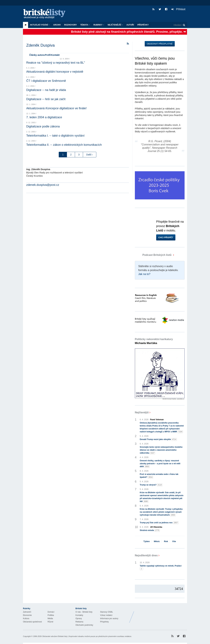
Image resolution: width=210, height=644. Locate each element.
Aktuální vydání (40, 25)
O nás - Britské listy (84, 612)
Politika (51, 615)
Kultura (26, 618)
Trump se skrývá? (151, 485)
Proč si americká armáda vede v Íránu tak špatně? (159, 476)
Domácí (51, 612)
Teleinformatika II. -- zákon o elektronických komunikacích (64, 145)
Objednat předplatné (160, 44)
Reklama (79, 622)
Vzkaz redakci (106, 615)
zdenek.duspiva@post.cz (43, 185)
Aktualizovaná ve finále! (56, 108)
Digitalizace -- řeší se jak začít (46, 99)
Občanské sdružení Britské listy (55, 636)
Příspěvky (143, 25)
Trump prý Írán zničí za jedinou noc (159, 523)
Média (50, 618)
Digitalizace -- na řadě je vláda (46, 90)
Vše (174, 541)
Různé (50, 622)
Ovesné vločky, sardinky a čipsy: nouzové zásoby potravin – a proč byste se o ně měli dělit (160, 464)
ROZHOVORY (70, 25)
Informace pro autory (109, 618)
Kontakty (79, 615)
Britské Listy (161, 615)
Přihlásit (178, 9)
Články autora (37, 55)
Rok (166, 541)
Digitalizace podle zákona (43, 126)
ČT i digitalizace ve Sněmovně (46, 81)
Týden (147, 541)
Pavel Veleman (157, 420)
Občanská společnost (32, 622)
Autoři (130, 25)
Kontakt (55, 55)
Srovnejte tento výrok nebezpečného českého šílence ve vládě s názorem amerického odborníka (161, 450)
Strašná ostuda (150, 530)
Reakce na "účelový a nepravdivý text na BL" (56, 63)
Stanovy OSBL (107, 612)
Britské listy (46, 14)
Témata (85, 25)
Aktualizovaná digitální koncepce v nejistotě (55, 72)
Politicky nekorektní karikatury (154, 341)
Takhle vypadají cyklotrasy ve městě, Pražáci (161, 567)
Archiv (57, 25)
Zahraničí (27, 612)
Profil (48, 55)
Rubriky (99, 25)
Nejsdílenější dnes (146, 555)
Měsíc (157, 541)
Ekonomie (27, 615)
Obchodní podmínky (84, 625)
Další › (90, 155)
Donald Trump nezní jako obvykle (158, 439)
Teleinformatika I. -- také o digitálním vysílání (55, 136)
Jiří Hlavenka (156, 527)
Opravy (79, 618)
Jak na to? (144, 274)
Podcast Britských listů (154, 255)
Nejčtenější (115, 25)
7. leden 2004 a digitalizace (44, 117)
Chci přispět (166, 237)
